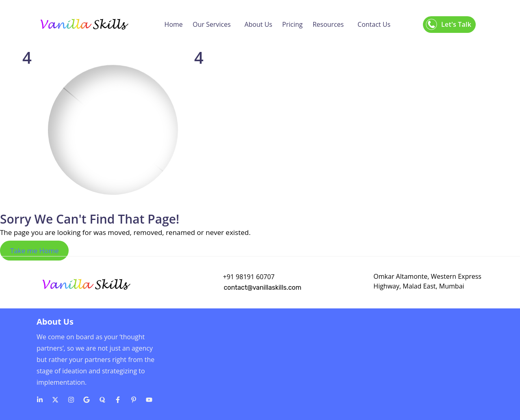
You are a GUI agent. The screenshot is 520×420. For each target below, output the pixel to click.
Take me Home (34, 251)
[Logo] (84, 24)
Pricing (292, 24)
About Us (259, 24)
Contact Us (374, 24)
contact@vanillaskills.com (263, 288)
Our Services (212, 24)
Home (174, 24)
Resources (328, 24)
